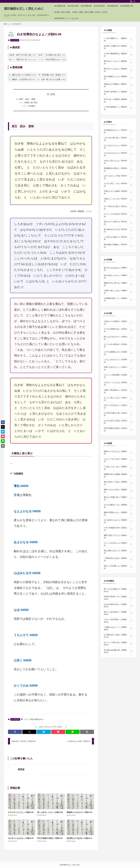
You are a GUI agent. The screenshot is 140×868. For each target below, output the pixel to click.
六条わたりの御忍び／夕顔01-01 (118, 323)
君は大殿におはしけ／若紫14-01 (118, 552)
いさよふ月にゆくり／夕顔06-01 (118, 361)
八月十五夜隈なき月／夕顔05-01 (118, 353)
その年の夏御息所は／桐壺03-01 (118, 55)
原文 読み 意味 (27, 99)
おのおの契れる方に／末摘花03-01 (118, 606)
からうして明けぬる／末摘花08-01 (118, 644)
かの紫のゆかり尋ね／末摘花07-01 (118, 636)
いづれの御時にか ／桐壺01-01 (118, 40)
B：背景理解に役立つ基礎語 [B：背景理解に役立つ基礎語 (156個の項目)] (52, 75)
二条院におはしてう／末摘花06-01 (118, 628)
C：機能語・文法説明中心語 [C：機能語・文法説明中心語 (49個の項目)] (22, 79)
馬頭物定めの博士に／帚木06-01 (118, 169)
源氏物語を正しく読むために (24, 9)
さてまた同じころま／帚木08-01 (118, 185)
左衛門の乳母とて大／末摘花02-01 (118, 598)
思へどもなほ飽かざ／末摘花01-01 (118, 590)
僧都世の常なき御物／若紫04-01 (118, 475)
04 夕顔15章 (15, 40)
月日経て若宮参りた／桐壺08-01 (118, 93)
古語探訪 (32, 106)
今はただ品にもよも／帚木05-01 (118, 162)
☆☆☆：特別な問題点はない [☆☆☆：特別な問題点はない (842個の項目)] (52, 59)
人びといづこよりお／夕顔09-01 (118, 384)
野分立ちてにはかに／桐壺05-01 (118, 70)
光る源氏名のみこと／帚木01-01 (118, 131)
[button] (15, 732)
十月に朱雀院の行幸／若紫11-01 (118, 529)
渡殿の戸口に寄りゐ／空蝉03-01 (118, 284)
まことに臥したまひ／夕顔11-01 (118, 399)
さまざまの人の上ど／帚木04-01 (118, 154)
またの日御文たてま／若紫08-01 (118, 506)
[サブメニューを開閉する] (131, 40)
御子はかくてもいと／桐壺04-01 (118, 62)
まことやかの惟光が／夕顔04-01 (118, 346)
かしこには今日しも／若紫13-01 (118, 544)
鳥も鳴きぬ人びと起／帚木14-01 (118, 231)
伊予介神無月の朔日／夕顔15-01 (118, 429)
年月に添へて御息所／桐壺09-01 (118, 101)
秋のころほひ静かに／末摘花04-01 (118, 613)
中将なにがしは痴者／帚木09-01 (118, 192)
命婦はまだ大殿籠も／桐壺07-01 (118, 85)
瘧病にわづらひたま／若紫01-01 (118, 453)
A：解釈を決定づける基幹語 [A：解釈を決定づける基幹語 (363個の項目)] (22, 75)
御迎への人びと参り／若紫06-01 (118, 491)
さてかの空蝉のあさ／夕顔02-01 (118, 330)
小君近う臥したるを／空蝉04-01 (118, 292)
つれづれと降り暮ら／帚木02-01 (118, 139)
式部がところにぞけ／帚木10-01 (118, 200)
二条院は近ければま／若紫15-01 (118, 559)
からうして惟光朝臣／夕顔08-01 (118, 376)
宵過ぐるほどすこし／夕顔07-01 (118, 368)
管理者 (21, 769)
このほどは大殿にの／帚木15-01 (118, 238)
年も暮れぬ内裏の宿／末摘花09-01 (118, 651)
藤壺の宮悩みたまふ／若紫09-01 (118, 514)
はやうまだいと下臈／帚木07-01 (118, 177)
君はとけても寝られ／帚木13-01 (118, 223)
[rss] (131, 1)
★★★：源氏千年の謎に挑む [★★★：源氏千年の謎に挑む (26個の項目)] (22, 55)
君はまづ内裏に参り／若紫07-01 (118, 498)
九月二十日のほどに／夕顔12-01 (118, 407)
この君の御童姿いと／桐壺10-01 (118, 108)
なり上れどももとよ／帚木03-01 (118, 147)
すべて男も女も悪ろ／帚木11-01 (118, 208)
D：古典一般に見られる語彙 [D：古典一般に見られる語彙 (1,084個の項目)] (52, 79)
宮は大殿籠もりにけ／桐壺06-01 (118, 78)
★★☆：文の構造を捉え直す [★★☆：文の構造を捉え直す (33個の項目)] (52, 55)
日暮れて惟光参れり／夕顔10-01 (118, 391)
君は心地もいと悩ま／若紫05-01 (118, 483)
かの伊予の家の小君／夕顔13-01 (118, 414)
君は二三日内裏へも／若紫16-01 (118, 567)
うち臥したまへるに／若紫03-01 (118, 468)
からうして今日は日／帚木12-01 (118, 215)
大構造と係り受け (31, 102)
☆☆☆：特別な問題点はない (34, 719)
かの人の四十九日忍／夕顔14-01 (118, 422)
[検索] (134, 1)
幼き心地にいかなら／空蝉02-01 (118, 277)
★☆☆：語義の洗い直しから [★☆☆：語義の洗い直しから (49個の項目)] (22, 59)
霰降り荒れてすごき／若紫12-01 (118, 537)
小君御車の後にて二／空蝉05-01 (118, 300)
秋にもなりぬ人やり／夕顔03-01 (118, 338)
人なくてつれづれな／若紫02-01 (118, 460)
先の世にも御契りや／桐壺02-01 (118, 47)
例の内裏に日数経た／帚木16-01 (118, 246)
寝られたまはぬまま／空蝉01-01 (118, 269)
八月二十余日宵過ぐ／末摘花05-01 (118, 621)
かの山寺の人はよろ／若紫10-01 (118, 521)
